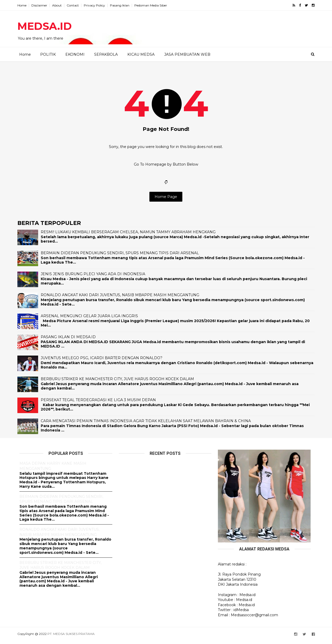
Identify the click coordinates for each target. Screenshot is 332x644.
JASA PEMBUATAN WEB (187, 54)
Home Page (166, 200)
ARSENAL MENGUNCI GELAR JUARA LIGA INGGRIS (91, 319)
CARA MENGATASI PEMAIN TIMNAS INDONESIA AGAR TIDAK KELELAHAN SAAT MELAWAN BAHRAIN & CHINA (148, 424)
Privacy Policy (96, 5)
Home (24, 5)
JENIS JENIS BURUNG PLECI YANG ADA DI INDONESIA (95, 277)
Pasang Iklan (122, 5)
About (59, 5)
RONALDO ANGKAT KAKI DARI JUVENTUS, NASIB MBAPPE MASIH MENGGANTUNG (122, 298)
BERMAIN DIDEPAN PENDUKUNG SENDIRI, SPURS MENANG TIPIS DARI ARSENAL (122, 256)
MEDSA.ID (47, 26)
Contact (75, 5)
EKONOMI (75, 54)
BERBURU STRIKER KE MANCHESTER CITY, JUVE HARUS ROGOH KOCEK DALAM (119, 382)
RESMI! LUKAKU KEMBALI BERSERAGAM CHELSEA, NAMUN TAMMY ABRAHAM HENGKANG (130, 235)
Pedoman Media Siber (153, 5)
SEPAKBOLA (106, 54)
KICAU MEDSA (141, 54)
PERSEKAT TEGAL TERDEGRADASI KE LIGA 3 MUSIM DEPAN (100, 403)
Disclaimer (41, 5)
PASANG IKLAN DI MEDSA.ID (70, 340)
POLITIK (48, 54)
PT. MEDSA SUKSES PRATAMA (73, 637)
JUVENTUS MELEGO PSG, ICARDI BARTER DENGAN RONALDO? (104, 361)
